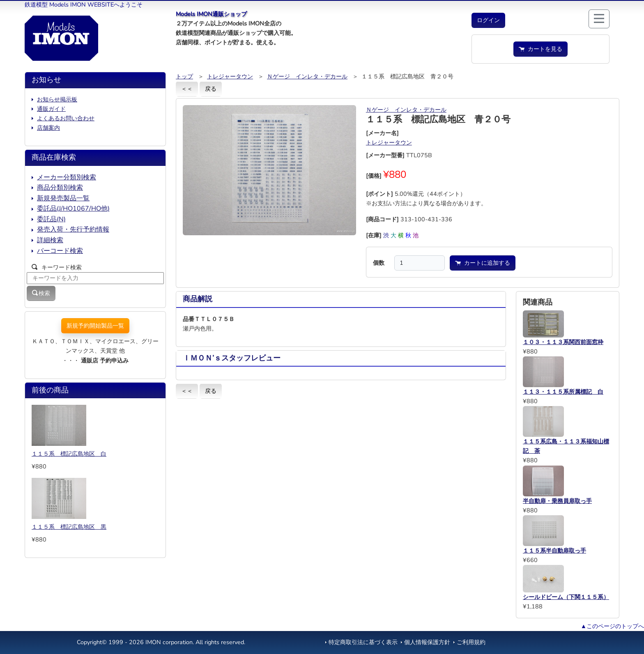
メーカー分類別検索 (67, 177)
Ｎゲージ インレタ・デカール (307, 76)
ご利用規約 (471, 642)
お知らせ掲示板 (57, 99)
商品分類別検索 (60, 188)
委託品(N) (51, 219)
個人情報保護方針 (427, 642)
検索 (41, 293)
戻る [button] (211, 89)
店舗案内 (48, 128)
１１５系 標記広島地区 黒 (69, 527)
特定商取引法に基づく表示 (363, 642)
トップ (184, 76)
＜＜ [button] (187, 89)
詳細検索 (50, 240)
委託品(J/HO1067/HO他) (73, 209)
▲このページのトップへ (612, 626)
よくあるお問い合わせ (66, 118)
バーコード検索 (60, 251)
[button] (488, 20)
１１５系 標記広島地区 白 (69, 454)
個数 (379, 263)
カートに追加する (483, 263)
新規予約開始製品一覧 (95, 326)
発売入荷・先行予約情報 (73, 229)
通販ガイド (51, 109)
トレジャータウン (230, 76)
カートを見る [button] (540, 49)
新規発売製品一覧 (63, 198)
